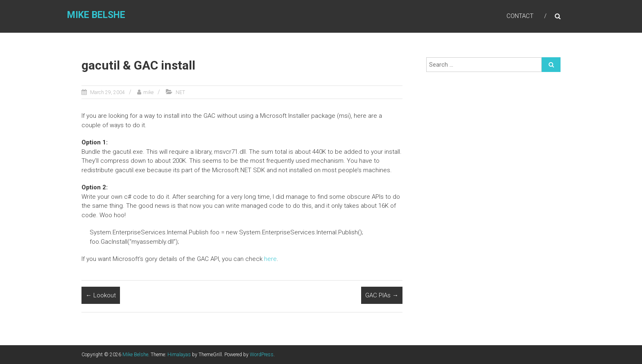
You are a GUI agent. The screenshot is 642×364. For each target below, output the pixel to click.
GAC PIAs (382, 295)
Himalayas (179, 355)
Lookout (101, 295)
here (270, 259)
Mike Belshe (96, 15)
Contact (520, 16)
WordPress (262, 355)
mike (148, 92)
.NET (180, 92)
